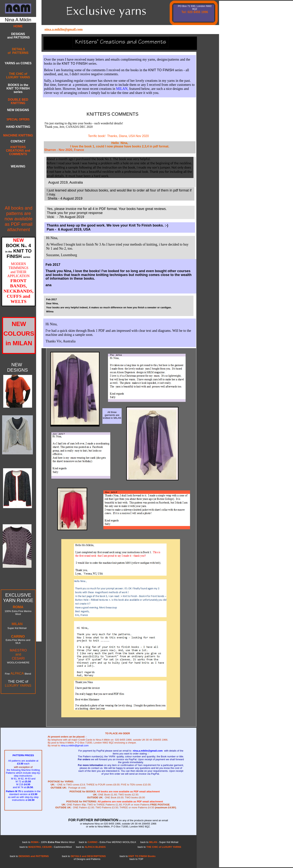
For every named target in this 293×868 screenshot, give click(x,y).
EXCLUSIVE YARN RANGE (18, 598)
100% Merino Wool (57, 842)
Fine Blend (18, 674)
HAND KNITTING (18, 127)
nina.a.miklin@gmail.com (64, 29)
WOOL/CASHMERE (18, 663)
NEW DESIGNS (18, 110)
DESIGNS (17, 370)
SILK (18, 643)
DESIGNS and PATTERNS (18, 36)
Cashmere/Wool (63, 847)
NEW (17, 365)
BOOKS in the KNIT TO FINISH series (18, 88)
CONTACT (18, 141)
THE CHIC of (18, 682)
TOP (134, 859)
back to (66, 856)
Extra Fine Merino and (18, 640)
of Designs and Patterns (87, 859)
